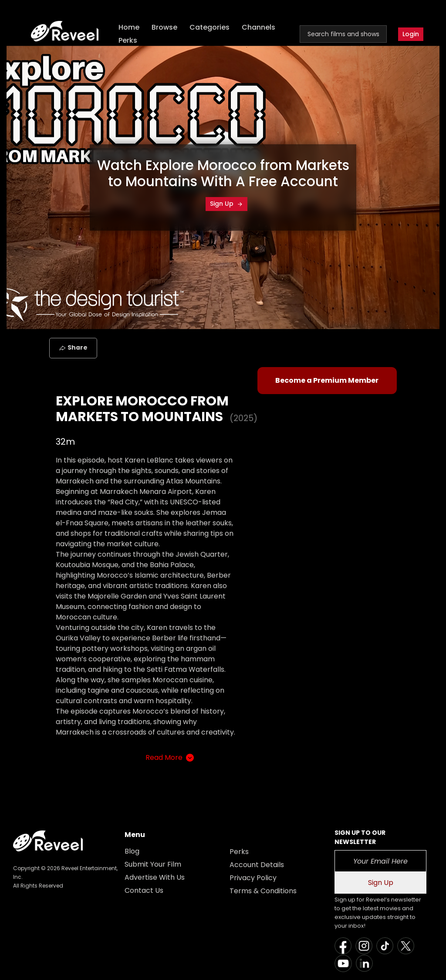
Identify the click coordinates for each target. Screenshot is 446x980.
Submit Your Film (153, 864)
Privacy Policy (253, 878)
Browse (164, 27)
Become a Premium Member (327, 380)
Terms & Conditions (263, 891)
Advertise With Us (155, 877)
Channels (258, 27)
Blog (132, 851)
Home (129, 27)
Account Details (257, 865)
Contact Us (144, 890)
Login (411, 34)
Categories (209, 27)
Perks (128, 40)
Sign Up (226, 204)
